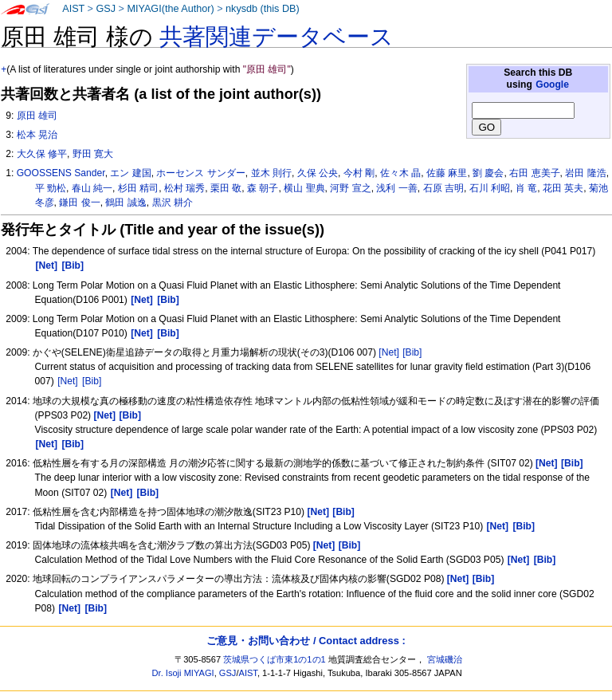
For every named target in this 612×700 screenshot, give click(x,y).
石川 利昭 (490, 188)
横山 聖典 (304, 188)
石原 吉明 (443, 188)
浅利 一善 (396, 188)
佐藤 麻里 (447, 173)
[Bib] (412, 352)
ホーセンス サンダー (200, 173)
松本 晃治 (37, 135)
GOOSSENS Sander (61, 173)
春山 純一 (92, 188)
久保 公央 (318, 173)
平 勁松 (51, 188)
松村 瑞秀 (184, 188)
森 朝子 (263, 188)
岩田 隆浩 (585, 173)
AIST (73, 9)
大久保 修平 (42, 154)
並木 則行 (271, 173)
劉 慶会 (488, 173)
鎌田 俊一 (79, 203)
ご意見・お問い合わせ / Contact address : (306, 641)
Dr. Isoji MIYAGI (183, 673)
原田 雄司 (37, 116)
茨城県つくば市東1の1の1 (275, 659)
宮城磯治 (445, 659)
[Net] (389, 352)
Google (552, 85)
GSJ (106, 9)
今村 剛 (359, 173)
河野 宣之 (350, 188)
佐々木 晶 (400, 173)
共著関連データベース (277, 37)
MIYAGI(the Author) (170, 9)
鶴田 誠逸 (126, 203)
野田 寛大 (93, 154)
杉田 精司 (138, 188)
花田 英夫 (563, 188)
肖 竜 (526, 188)
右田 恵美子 (534, 173)
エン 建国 (130, 173)
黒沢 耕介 (173, 203)
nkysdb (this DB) (263, 9)
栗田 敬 (226, 188)
